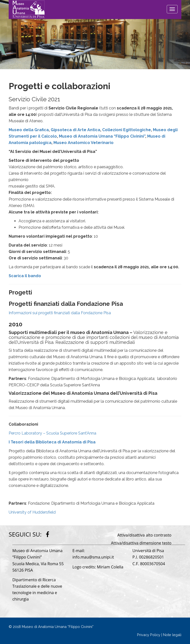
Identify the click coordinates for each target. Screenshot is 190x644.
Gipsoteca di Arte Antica (75, 130)
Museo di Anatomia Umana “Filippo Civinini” (102, 136)
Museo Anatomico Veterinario (83, 143)
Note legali (172, 635)
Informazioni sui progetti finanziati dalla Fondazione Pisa (60, 313)
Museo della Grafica (29, 130)
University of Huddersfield (32, 512)
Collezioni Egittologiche (127, 130)
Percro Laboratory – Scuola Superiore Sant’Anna (52, 433)
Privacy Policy (149, 635)
